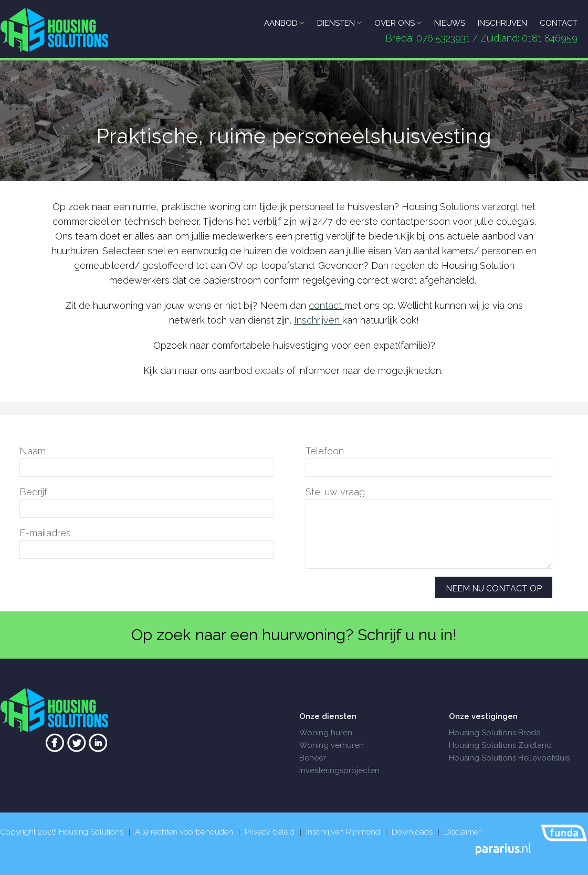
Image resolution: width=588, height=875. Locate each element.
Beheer (313, 758)
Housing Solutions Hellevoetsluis (509, 758)
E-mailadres (45, 533)
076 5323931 (443, 38)
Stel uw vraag (335, 492)
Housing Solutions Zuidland (500, 745)
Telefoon (325, 451)
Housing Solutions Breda (495, 733)
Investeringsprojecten (339, 770)
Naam (33, 451)
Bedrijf (33, 492)
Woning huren (326, 733)
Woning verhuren (332, 745)
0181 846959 (550, 38)
